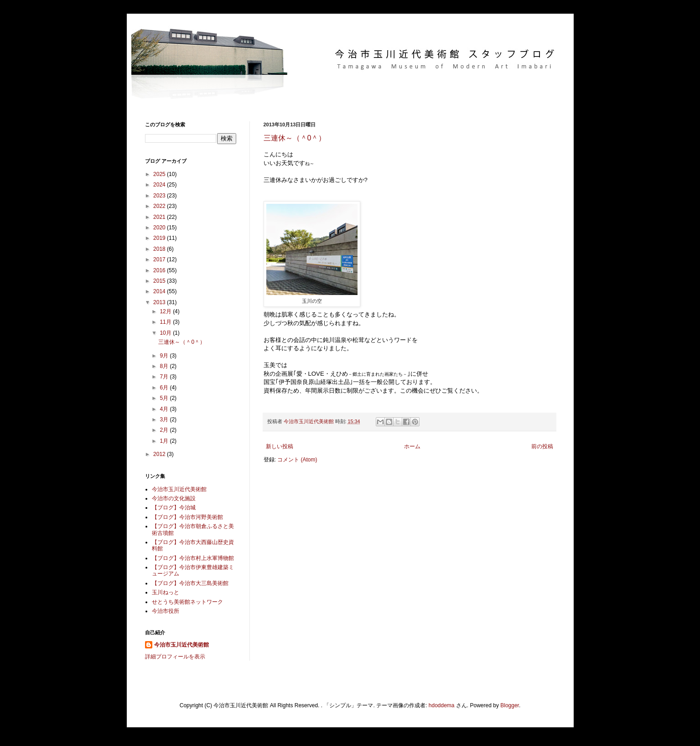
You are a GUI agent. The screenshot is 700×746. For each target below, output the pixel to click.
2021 (160, 217)
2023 (160, 196)
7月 (165, 377)
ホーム (412, 446)
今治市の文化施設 (174, 498)
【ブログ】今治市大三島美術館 (190, 583)
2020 (160, 228)
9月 (165, 356)
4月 (165, 409)
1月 (165, 441)
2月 (165, 430)
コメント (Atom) (297, 460)
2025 (160, 174)
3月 (165, 420)
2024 (160, 185)
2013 (160, 302)
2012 (160, 454)
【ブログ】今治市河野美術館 (187, 517)
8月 (165, 366)
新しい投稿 (280, 446)
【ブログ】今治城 (174, 508)
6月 (165, 388)
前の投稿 (542, 446)
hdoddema (442, 705)
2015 (160, 281)
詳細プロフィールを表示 (175, 657)
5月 (165, 398)
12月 (166, 311)
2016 (160, 270)
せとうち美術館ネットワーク (187, 602)
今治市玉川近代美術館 (179, 489)
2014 (160, 291)
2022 (160, 206)
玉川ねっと (166, 592)
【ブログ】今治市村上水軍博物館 (193, 558)
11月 (166, 322)
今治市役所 (166, 611)
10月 (166, 333)
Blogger (510, 705)
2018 (160, 249)
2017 (160, 259)
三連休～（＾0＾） (295, 138)
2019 (160, 238)
